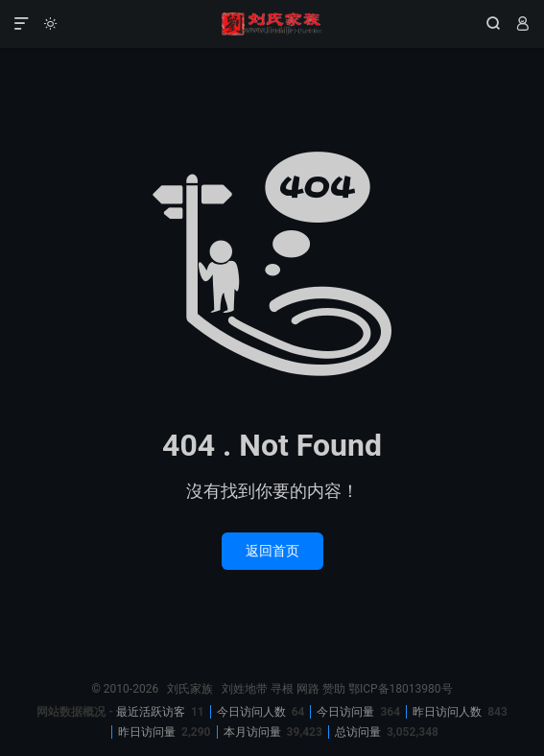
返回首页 (272, 551)
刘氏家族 (272, 24)
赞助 (334, 689)
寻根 (282, 689)
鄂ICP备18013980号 (401, 689)
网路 (308, 689)
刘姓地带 (245, 689)
